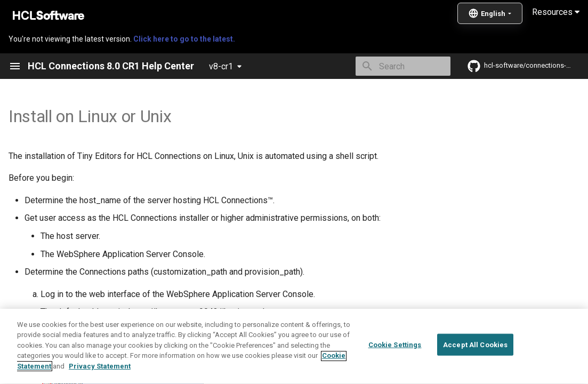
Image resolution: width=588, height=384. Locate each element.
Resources (556, 12)
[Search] (388, 66)
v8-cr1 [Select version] (221, 66)
